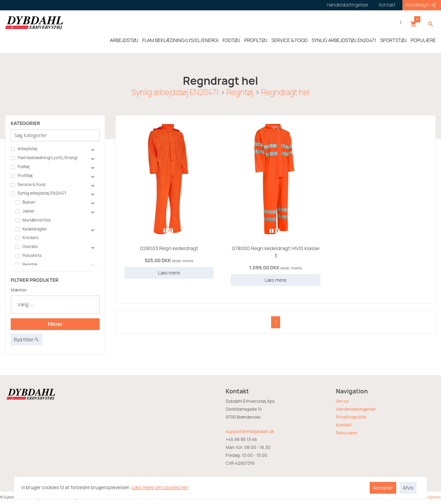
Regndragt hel (285, 92)
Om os (342, 401)
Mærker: (19, 290)
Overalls (27, 247)
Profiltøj (22, 176)
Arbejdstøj (24, 149)
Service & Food (28, 185)
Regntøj (240, 92)
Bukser (25, 202)
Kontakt (344, 425)
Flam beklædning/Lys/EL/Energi (44, 158)
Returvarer (347, 433)
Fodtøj (20, 167)
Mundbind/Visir (33, 220)
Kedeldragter (31, 229)
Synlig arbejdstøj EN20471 (175, 92)
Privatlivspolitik (351, 417)
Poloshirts (29, 256)
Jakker (25, 211)
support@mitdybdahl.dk (250, 431)
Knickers (27, 238)
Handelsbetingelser (356, 409)
